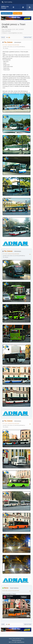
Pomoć (10, 639)
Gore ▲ (22, 639)
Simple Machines (21, 642)
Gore (3, 624)
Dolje (3, 37)
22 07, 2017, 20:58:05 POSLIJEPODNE (11, 45)
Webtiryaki (19, 640)
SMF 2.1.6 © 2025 (13, 642)
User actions (28, 37)
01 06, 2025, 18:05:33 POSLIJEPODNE (11, 591)
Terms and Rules (16, 639)
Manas (6, 588)
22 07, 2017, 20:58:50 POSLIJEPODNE (11, 424)
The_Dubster (8, 42)
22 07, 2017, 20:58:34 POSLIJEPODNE (11, 254)
